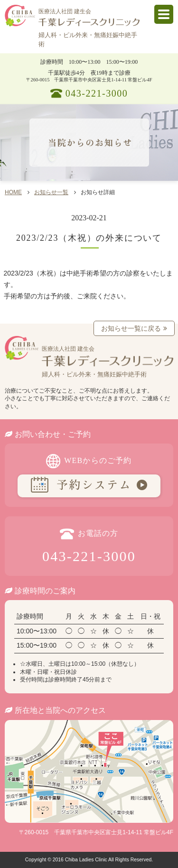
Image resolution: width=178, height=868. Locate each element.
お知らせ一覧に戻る (131, 328)
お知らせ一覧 (51, 192)
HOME (13, 192)
